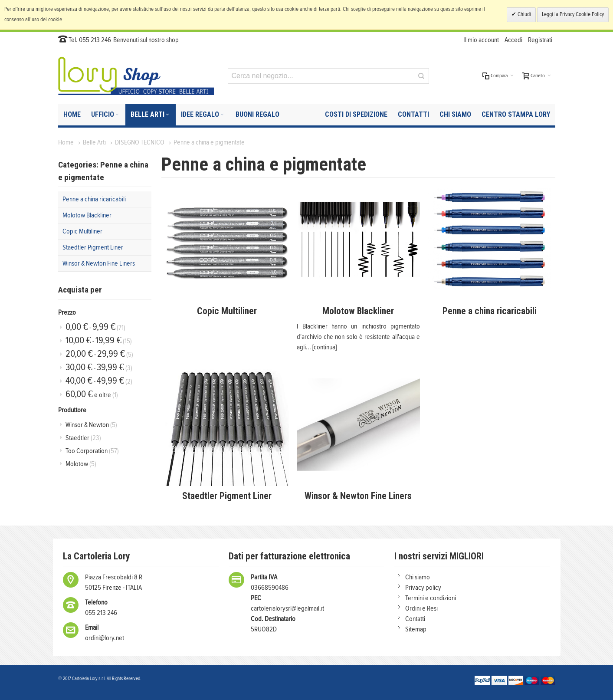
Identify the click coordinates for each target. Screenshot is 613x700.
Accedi (513, 40)
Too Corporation (92, 451)
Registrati (540, 40)
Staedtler (83, 438)
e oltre (92, 394)
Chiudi (524, 15)
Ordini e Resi (421, 608)
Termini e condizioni (431, 598)
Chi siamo (418, 577)
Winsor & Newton (91, 425)
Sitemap (416, 629)
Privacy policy (423, 588)
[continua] (325, 347)
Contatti (415, 619)
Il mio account (481, 40)
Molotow (81, 464)
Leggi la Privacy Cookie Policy (573, 15)
